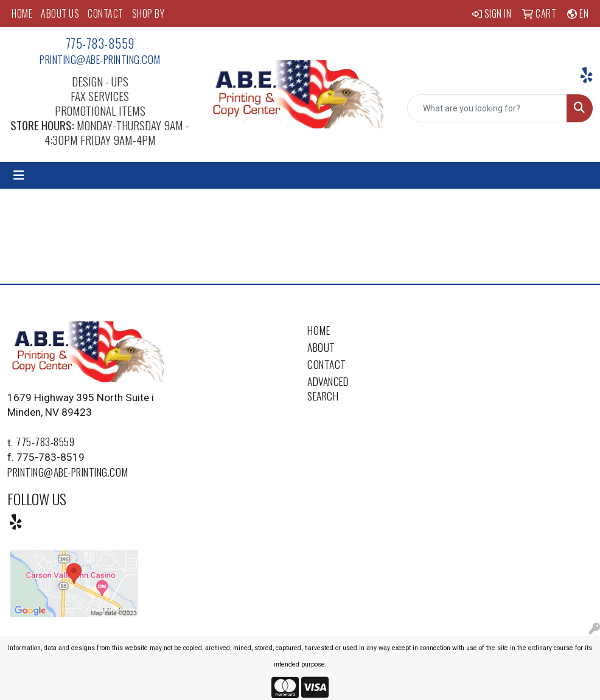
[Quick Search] (487, 108)
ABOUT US (60, 13)
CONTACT (106, 13)
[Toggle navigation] (19, 175)
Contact (327, 364)
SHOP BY (148, 13)
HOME (22, 13)
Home (319, 330)
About (321, 347)
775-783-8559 (100, 43)
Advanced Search (328, 388)
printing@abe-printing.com (100, 59)
